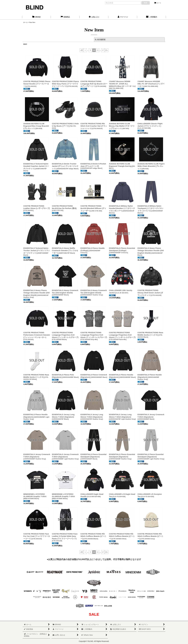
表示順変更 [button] (100, 40)
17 (103, 50)
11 (98, 50)
